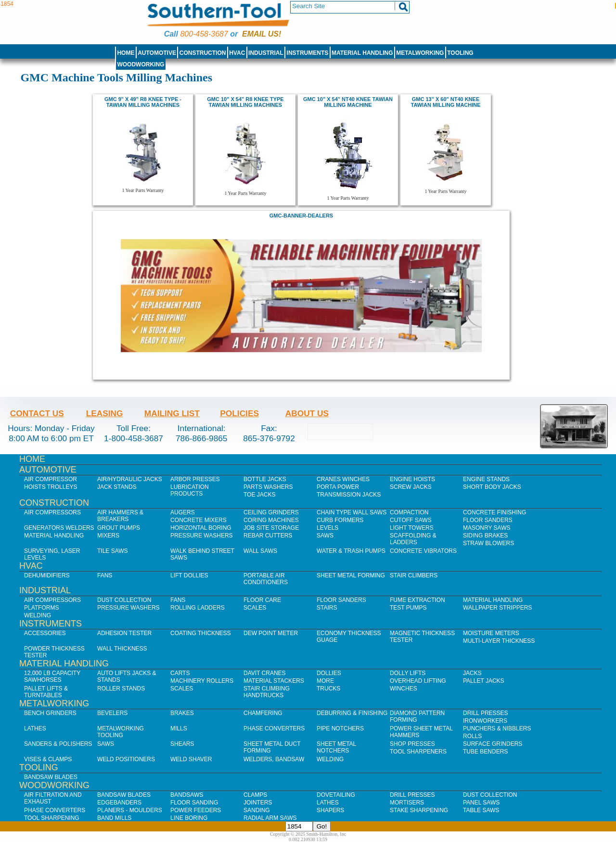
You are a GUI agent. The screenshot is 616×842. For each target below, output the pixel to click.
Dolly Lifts (408, 673)
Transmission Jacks (349, 495)
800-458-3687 (204, 34)
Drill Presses (486, 713)
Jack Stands (117, 487)
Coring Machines (271, 520)
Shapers (330, 810)
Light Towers (412, 528)
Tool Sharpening (52, 818)
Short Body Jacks (492, 487)
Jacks (472, 673)
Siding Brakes (485, 536)
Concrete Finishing (494, 512)
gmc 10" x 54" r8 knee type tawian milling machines (245, 102)
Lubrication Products (190, 490)
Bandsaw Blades (51, 777)
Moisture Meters (491, 633)
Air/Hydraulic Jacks (130, 479)
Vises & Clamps (48, 759)
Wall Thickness (122, 649)
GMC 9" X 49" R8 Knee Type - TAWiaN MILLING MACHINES (143, 102)
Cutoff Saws (411, 520)
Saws (325, 536)
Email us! (262, 34)
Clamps (255, 795)
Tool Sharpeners (418, 752)
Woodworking (141, 64)
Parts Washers (268, 487)
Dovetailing (336, 795)
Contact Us (37, 413)
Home (126, 53)
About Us (307, 413)
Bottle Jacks (265, 479)
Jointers (258, 803)
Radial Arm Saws (270, 818)
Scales (255, 608)
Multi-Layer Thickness (499, 641)
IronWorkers (485, 721)
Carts (180, 673)
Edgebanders (119, 803)
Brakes (182, 713)
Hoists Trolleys (51, 487)
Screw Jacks (411, 487)
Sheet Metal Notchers (336, 747)
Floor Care (262, 600)
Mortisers (407, 803)
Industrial (266, 53)
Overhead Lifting (418, 681)
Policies (239, 413)
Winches (404, 689)
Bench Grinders (50, 713)
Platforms (41, 608)
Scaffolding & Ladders (413, 539)
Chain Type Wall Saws (352, 512)
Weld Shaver (191, 759)
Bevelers (112, 713)
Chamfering (263, 713)
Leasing (105, 413)
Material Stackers (274, 681)
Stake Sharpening (419, 810)
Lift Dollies (189, 575)
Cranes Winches (343, 479)
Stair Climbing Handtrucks (267, 692)
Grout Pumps (119, 528)
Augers (183, 512)
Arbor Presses (195, 479)
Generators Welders (59, 528)
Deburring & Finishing (352, 713)
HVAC (237, 53)
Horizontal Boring (201, 528)
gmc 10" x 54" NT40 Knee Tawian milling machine (348, 102)
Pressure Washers (202, 536)
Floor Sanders (488, 520)
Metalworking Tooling (121, 732)
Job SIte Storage (271, 528)
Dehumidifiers (47, 575)
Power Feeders (196, 810)
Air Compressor (51, 479)
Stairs (327, 608)
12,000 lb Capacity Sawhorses (52, 676)
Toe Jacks (259, 495)
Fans (105, 575)
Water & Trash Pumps (351, 551)
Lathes (35, 728)
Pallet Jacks (484, 681)
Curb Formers (340, 520)
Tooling (460, 53)
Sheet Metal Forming (351, 575)
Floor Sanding (194, 803)
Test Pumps (408, 608)
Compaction (409, 512)
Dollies (329, 673)
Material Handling (362, 53)
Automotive (157, 53)
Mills (179, 728)
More (325, 681)
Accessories (45, 633)
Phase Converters (274, 728)
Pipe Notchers (340, 728)
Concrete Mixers (199, 520)
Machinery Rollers (202, 681)
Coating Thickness (201, 633)
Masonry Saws (487, 528)
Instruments (308, 53)
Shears (182, 744)
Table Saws (481, 810)
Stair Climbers (414, 575)
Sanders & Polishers (58, 744)
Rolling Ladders (198, 608)
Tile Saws (113, 551)
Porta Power (338, 487)
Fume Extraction (417, 600)
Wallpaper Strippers (497, 608)
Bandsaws (187, 795)
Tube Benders (485, 752)
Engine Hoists (412, 479)
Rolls (472, 736)
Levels (327, 528)
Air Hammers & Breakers (120, 516)
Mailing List (172, 413)
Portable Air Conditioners (266, 579)
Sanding (257, 810)
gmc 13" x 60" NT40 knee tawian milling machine (445, 102)
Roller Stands (121, 689)
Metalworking (420, 53)
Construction (203, 53)
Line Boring (189, 818)
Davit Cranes (265, 673)
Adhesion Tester (124, 633)
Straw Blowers (488, 543)
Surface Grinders (493, 744)
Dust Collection (124, 600)
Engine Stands (486, 479)
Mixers (108, 536)
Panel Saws (481, 803)
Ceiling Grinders (271, 512)
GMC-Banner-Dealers (301, 216)
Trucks (328, 689)
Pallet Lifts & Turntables (46, 692)
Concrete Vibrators (423, 551)
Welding (38, 615)
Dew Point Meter (271, 633)
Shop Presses (412, 744)
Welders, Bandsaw (274, 759)
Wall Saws (260, 551)
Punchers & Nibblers (497, 728)
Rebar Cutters (268, 536)
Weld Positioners (126, 759)
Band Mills (114, 818)
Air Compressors (52, 512)
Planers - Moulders (130, 810)
